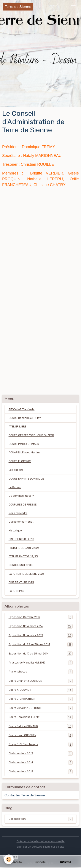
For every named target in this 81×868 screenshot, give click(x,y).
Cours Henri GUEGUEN (41, 735)
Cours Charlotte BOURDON (41, 681)
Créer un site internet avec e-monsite (41, 841)
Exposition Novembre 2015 (41, 635)
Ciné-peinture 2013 (41, 754)
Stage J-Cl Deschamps (41, 744)
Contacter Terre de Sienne (25, 795)
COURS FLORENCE (20, 461)
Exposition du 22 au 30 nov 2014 (41, 644)
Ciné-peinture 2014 (41, 763)
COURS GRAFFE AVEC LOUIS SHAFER (31, 435)
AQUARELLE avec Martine (25, 453)
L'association (41, 819)
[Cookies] (9, 859)
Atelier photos (41, 672)
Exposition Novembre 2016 (41, 626)
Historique (15, 531)
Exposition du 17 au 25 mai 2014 (41, 654)
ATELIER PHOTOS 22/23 (23, 557)
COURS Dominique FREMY (25, 418)
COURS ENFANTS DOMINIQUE (26, 479)
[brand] (18, 7)
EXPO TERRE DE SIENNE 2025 (27, 574)
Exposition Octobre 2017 (41, 617)
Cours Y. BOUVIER (41, 690)
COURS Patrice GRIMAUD (24, 444)
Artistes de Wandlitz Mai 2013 (41, 663)
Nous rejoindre (18, 513)
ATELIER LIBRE (17, 427)
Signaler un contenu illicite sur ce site (40, 847)
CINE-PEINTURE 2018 (21, 539)
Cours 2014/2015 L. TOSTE (41, 708)
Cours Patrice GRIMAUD (41, 726)
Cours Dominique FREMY (41, 717)
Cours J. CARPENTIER (41, 699)
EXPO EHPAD (16, 591)
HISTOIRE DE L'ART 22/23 (24, 548)
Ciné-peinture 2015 (41, 772)
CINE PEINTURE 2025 (21, 582)
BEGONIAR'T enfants (22, 409)
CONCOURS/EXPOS (21, 565)
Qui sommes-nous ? (22, 522)
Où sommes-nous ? (21, 496)
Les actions (16, 470)
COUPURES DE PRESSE (23, 505)
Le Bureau (15, 487)
